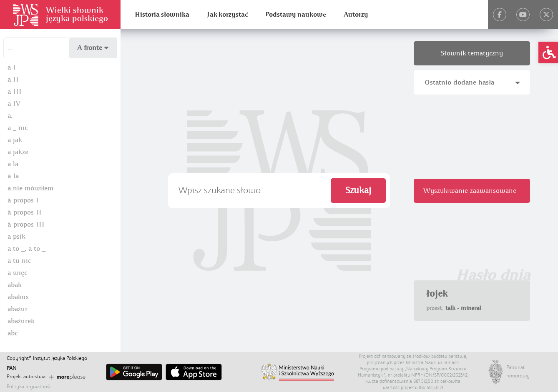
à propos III (26, 225)
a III (15, 92)
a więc (17, 273)
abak (15, 285)
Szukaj (358, 191)
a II (13, 80)
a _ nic (18, 128)
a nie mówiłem (30, 188)
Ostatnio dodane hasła (472, 82)
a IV (14, 104)
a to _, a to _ (26, 249)
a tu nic (19, 261)
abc (13, 333)
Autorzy (356, 15)
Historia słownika (162, 15)
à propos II (25, 212)
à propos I (23, 200)
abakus (18, 297)
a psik (16, 237)
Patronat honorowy (515, 372)
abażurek (21, 321)
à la (13, 176)
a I (12, 67)
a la (13, 164)
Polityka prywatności (30, 387)
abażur (18, 309)
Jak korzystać (227, 15)
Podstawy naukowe (296, 15)
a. (10, 116)
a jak (15, 140)
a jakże (18, 152)
